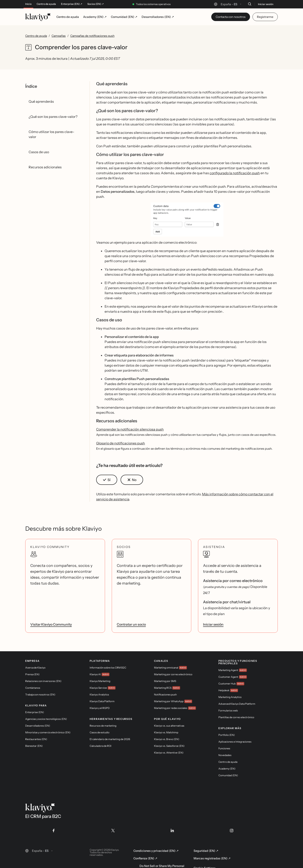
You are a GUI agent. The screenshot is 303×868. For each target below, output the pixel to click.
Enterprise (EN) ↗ (72, 4)
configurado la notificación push (235, 173)
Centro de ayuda (46, 4)
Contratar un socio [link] (131, 624)
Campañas (59, 36)
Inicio (28, 4)
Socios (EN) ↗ (96, 4)
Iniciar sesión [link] (213, 624)
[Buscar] (250, 4)
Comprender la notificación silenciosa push (130, 429)
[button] (187, 219)
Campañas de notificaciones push (92, 36)
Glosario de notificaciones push (121, 443)
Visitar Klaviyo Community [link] (51, 624)
